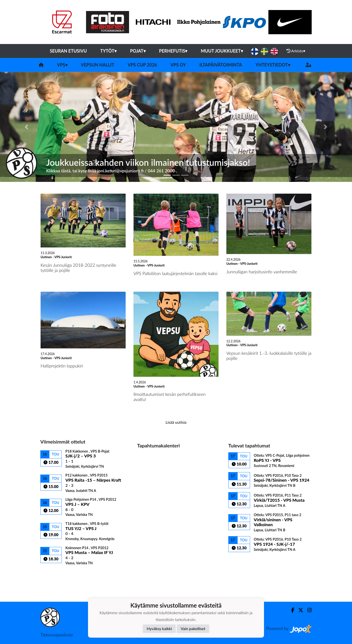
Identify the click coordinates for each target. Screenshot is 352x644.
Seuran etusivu (68, 51)
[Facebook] (291, 610)
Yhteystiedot (273, 65)
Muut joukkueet (222, 51)
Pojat (138, 51)
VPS (62, 65)
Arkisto (296, 51)
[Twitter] (299, 610)
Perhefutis (173, 51)
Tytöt (108, 51)
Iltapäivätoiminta (221, 65)
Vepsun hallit (98, 65)
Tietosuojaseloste (57, 635)
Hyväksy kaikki (159, 628)
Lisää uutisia (176, 422)
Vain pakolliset (193, 628)
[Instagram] (308, 610)
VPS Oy (178, 65)
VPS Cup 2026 (142, 65)
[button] (26, 127)
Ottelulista (52, 573)
